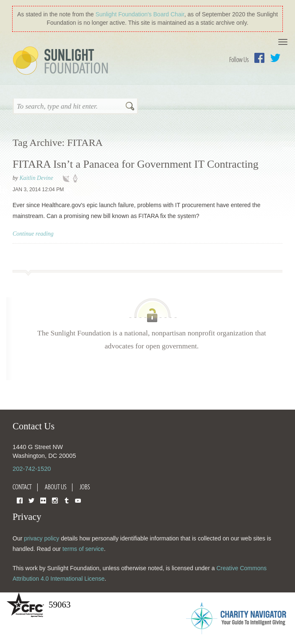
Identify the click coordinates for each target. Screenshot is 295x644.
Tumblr (67, 500)
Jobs (85, 487)
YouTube (78, 500)
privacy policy (41, 538)
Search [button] (130, 107)
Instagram (55, 500)
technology (68, 179)
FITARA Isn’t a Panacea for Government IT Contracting (136, 164)
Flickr (43, 500)
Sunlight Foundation (62, 61)
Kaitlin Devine (36, 178)
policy (78, 179)
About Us (56, 487)
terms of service (83, 549)
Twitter (275, 58)
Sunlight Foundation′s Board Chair (140, 14)
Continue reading (33, 234)
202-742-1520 (32, 469)
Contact (22, 487)
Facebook (259, 58)
